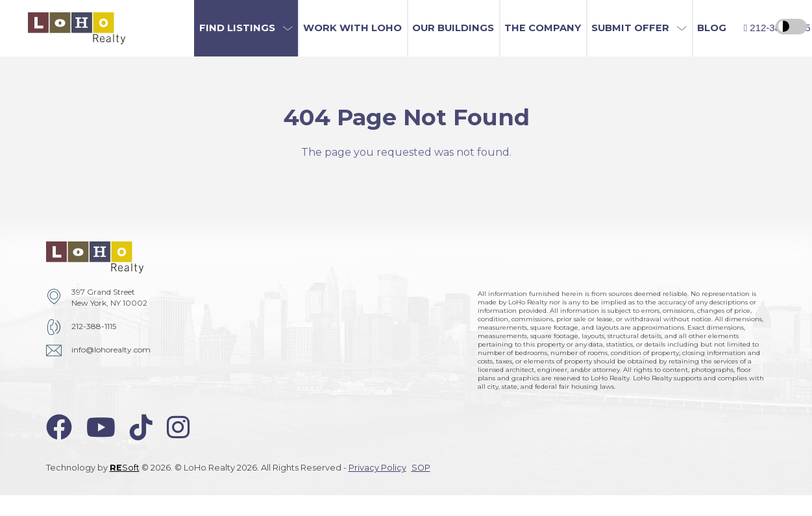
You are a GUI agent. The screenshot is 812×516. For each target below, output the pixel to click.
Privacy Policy (377, 468)
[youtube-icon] (101, 427)
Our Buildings (453, 28)
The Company (543, 28)
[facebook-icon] (59, 427)
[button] (246, 28)
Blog (712, 28)
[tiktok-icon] (141, 427)
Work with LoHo (352, 28)
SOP (421, 468)
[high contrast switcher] (791, 27)
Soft (125, 468)
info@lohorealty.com (111, 350)
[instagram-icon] (178, 427)
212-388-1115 (94, 326)
